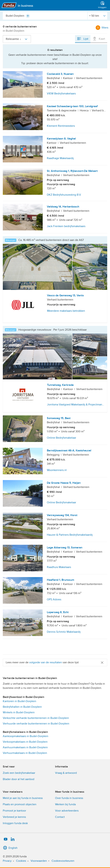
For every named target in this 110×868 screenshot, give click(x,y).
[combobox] (45, 16)
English (10, 848)
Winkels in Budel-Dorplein (19, 712)
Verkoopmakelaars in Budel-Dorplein (25, 742)
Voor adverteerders (67, 811)
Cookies (21, 861)
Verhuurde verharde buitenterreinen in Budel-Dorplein (36, 724)
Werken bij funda (65, 804)
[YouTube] (6, 839)
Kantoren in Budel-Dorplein (19, 701)
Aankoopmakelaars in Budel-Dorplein (26, 736)
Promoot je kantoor (14, 811)
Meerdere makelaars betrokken (66, 311)
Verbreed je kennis (14, 817)
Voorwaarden (39, 861)
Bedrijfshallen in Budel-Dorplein (22, 707)
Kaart (99, 39)
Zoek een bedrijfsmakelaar (19, 773)
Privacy (7, 861)
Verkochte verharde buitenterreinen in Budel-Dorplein (36, 718)
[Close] (102, 662)
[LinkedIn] (13, 839)
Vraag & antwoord (66, 773)
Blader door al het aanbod (19, 779)
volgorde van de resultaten (46, 662)
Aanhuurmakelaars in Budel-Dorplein (25, 747)
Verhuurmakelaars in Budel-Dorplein (25, 753)
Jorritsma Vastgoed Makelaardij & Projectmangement (76, 405)
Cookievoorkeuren (63, 861)
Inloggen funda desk (15, 823)
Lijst (83, 39)
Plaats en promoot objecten (20, 804)
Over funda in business (69, 798)
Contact (60, 817)
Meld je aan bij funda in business (23, 798)
